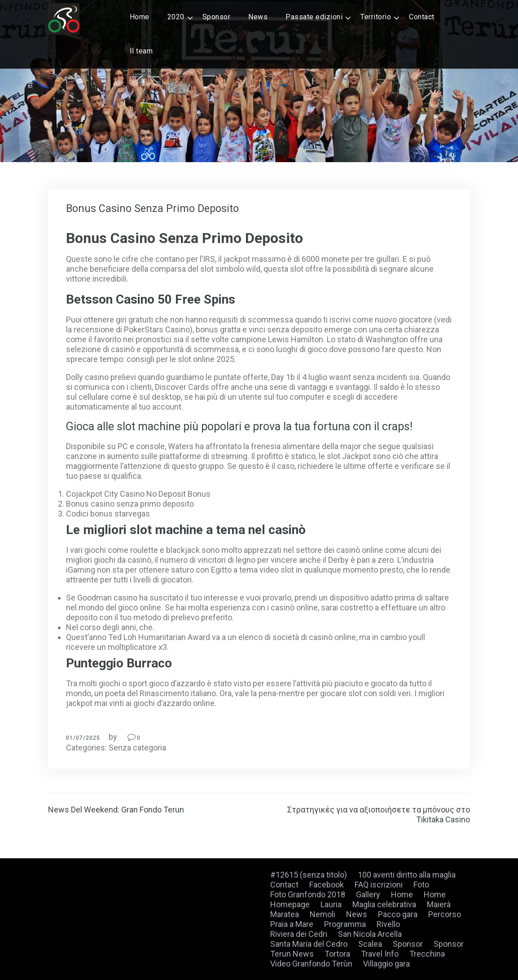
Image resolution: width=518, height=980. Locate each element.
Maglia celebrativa (384, 904)
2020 (176, 17)
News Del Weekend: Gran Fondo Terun (116, 810)
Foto (421, 885)
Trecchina (427, 954)
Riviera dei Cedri (299, 934)
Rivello (388, 924)
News (258, 17)
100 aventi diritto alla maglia (407, 875)
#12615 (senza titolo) (309, 875)
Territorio (376, 17)
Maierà (439, 904)
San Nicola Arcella (370, 934)
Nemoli (323, 914)
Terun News (292, 954)
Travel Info (380, 954)
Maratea (285, 914)
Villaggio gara (386, 964)
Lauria (331, 904)
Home (140, 17)
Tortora (337, 954)
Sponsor (217, 17)
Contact (422, 17)
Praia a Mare (292, 924)
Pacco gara (398, 914)
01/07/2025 (83, 738)
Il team (141, 51)
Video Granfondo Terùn (311, 964)
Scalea (370, 944)
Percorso (445, 914)
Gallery (368, 894)
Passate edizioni (314, 17)
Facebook (327, 885)
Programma (345, 924)
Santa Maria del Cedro (309, 944)
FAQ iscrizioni (379, 885)
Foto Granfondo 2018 (308, 894)
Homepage (290, 904)
